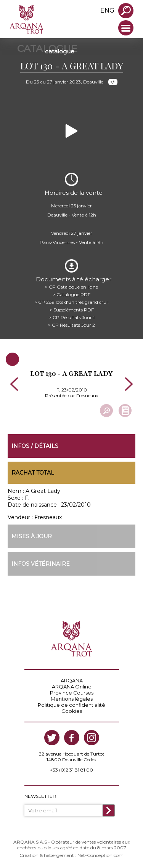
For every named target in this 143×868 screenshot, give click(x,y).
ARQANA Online (72, 687)
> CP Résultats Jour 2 (71, 325)
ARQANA (72, 680)
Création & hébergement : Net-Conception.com (71, 855)
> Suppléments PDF (72, 310)
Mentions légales (72, 699)
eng (107, 10)
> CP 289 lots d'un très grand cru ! (71, 302)
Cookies (72, 711)
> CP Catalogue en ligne (71, 287)
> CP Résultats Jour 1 (72, 317)
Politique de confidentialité (71, 705)
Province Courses (72, 693)
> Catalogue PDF (71, 294)
